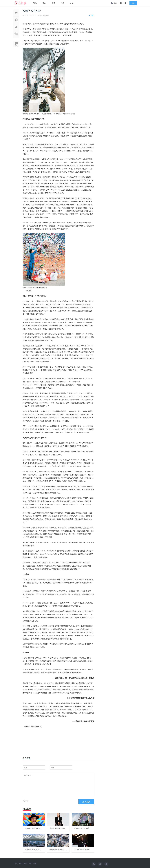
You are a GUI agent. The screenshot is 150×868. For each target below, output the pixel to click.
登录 (133, 3)
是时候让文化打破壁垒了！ (84, 828)
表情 (25, 801)
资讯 (35, 3)
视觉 (53, 3)
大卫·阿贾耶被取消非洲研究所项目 (87, 850)
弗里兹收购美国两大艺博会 (60, 850)
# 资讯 (91, 15)
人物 (72, 3)
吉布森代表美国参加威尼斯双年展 (38, 828)
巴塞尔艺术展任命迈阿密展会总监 (38, 850)
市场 (63, 3)
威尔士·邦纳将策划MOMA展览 (61, 828)
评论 (44, 3)
